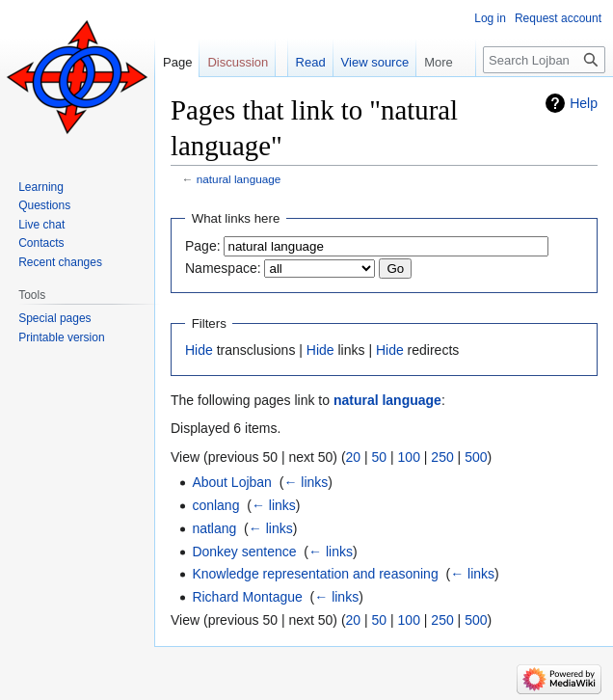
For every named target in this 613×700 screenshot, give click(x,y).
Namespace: (223, 268)
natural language (239, 179)
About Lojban (232, 482)
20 (354, 457)
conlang (215, 505)
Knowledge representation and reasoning (315, 574)
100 (409, 457)
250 (442, 457)
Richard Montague (247, 597)
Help (584, 103)
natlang (214, 528)
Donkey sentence (244, 552)
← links (306, 482)
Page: (203, 246)
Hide (199, 350)
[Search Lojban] (544, 60)
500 (476, 457)
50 (380, 457)
